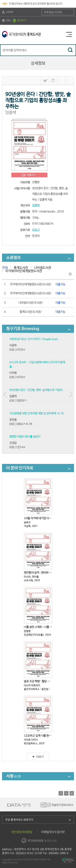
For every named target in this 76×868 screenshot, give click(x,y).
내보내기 (70, 80)
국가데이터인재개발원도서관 (24, 271)
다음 (66, 793)
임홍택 (36, 205)
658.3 (36, 230)
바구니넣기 (45, 80)
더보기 (38, 757)
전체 (5, 268)
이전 (61, 793)
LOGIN (8, 12)
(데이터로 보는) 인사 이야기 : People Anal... (35, 339)
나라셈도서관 (43, 268)
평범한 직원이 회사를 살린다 (25, 437)
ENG (6, 20)
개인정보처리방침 (22, 832)
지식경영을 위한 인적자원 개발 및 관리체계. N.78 (36, 413)
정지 (72, 793)
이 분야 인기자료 (20, 468)
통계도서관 (21, 268)
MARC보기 (61, 80)
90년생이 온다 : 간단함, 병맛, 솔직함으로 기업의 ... (37, 390)
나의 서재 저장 (53, 80)
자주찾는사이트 (53, 12)
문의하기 (19, 20)
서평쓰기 (31, 175)
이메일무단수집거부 (53, 832)
